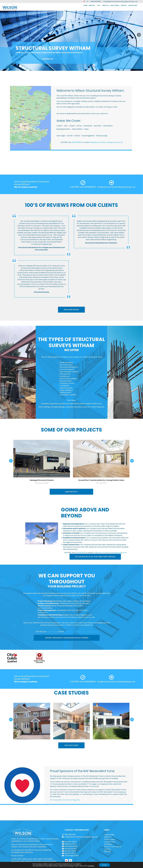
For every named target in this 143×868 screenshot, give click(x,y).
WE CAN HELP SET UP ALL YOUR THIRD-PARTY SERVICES (95, 557)
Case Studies (109, 835)
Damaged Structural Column (42, 480)
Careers (107, 849)
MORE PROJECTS (71, 492)
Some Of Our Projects (113, 847)
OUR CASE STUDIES (71, 745)
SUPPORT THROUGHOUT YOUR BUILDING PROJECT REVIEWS (67, 638)
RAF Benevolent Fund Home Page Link (65, 800)
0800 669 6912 (96, 2)
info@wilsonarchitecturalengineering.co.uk (120, 2)
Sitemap (108, 851)
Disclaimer (108, 844)
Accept (104, 865)
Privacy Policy (110, 839)
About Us (108, 837)
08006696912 (59, 59)
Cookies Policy (110, 842)
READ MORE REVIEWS (71, 310)
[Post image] (32, 721)
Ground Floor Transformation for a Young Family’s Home (101, 480)
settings (91, 866)
